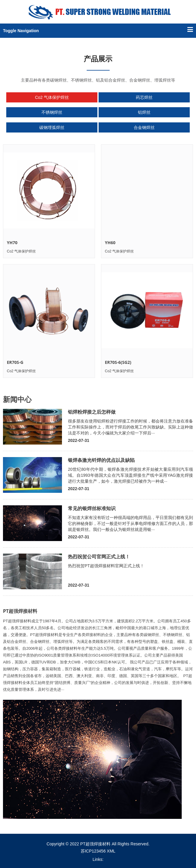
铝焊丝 (144, 112)
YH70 (12, 243)
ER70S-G (15, 362)
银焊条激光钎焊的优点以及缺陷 (101, 460)
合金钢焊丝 (144, 127)
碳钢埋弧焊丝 (52, 127)
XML (111, 851)
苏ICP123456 (93, 851)
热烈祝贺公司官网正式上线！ (99, 557)
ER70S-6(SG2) (118, 362)
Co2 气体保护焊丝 (52, 97)
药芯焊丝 (144, 97)
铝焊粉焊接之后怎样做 (92, 412)
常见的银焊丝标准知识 (92, 508)
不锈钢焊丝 (52, 112)
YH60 (110, 243)
